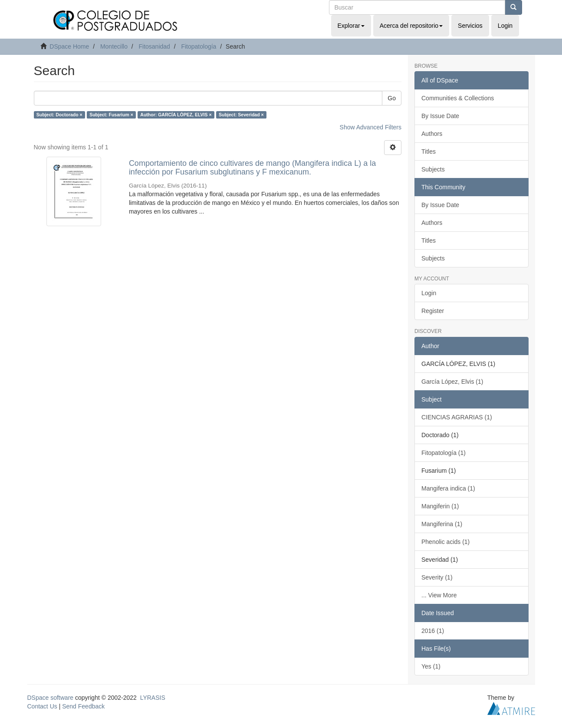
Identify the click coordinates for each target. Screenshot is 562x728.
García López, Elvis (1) (452, 382)
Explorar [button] (351, 26)
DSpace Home (69, 46)
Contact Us (42, 706)
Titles (429, 152)
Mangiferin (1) (440, 506)
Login (429, 293)
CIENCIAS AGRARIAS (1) (457, 417)
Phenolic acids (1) (445, 542)
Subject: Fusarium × (111, 115)
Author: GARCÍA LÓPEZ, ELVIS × (176, 115)
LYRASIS (153, 698)
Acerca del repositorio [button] (411, 26)
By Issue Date (440, 116)
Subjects (433, 169)
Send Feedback (83, 706)
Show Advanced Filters (371, 127)
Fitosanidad (154, 46)
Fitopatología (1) (444, 453)
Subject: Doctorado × (59, 115)
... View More (439, 595)
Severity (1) (437, 577)
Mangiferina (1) (442, 524)
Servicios (470, 26)
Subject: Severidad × (241, 115)
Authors (432, 134)
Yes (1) (431, 666)
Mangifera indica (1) (448, 488)
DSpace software (51, 698)
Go (392, 98)
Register (433, 311)
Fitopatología (199, 46)
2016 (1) (433, 631)
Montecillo (114, 46)
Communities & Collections (458, 98)
